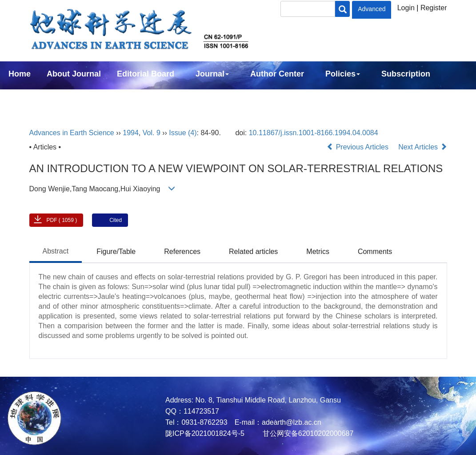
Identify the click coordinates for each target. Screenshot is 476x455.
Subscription (406, 74)
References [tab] (182, 252)
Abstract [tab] (56, 251)
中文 (75, 98)
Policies (343, 74)
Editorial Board (146, 74)
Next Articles (422, 147)
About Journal (74, 74)
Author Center (277, 74)
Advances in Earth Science (72, 133)
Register (434, 8)
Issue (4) (183, 133)
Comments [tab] (375, 252)
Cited (116, 220)
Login (406, 8)
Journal (212, 74)
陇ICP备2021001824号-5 (205, 433)
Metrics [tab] (318, 252)
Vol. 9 (152, 133)
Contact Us (30, 98)
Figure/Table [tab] (116, 252)
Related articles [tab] (253, 252)
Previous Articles (358, 147)
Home (20, 74)
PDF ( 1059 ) (62, 220)
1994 (131, 133)
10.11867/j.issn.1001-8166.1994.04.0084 (314, 133)
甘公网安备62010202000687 (307, 433)
